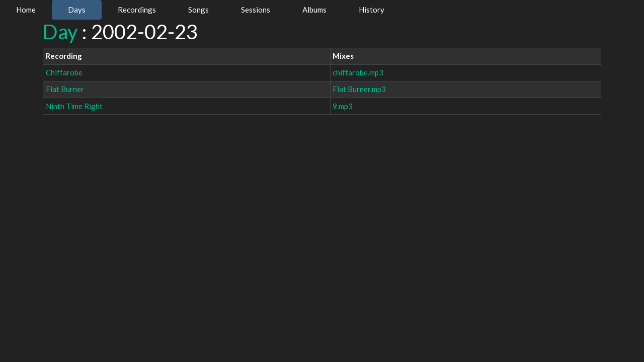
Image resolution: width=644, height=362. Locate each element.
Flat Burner (65, 89)
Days (77, 10)
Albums (314, 10)
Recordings (137, 10)
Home (26, 10)
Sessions (256, 10)
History (372, 10)
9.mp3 (343, 106)
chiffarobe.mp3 (358, 72)
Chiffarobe (64, 72)
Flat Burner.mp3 (359, 89)
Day (60, 32)
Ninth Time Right (74, 106)
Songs (198, 10)
